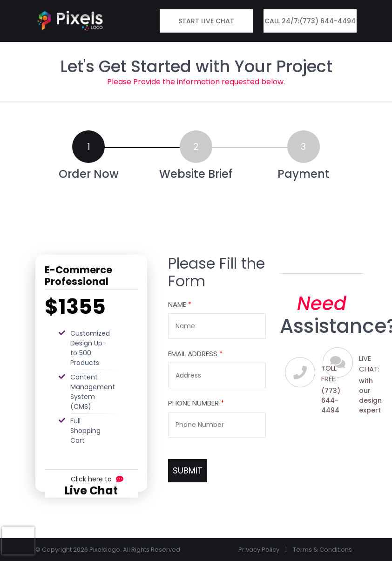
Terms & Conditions (322, 550)
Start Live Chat (206, 21)
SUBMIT (188, 470)
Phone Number (196, 403)
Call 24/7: (310, 21)
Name (180, 304)
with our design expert (370, 395)
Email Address (195, 354)
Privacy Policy (259, 550)
